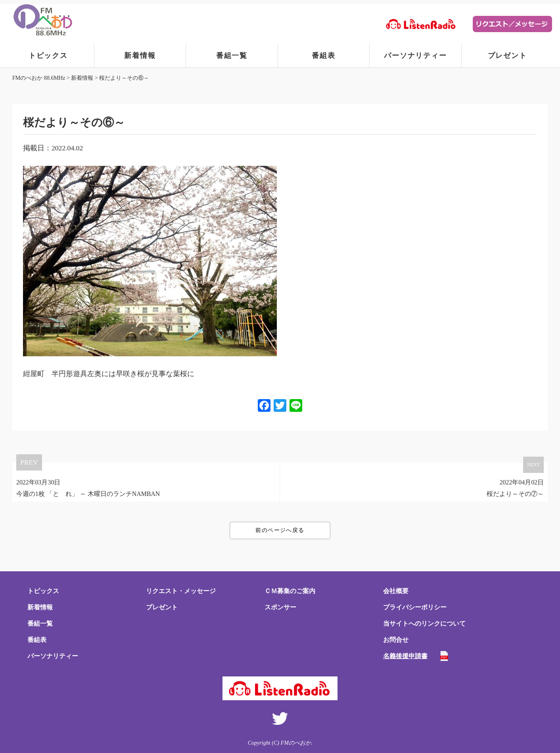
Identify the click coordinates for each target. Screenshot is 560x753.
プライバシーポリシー (415, 607)
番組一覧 (232, 56)
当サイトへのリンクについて (424, 623)
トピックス (48, 56)
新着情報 (140, 56)
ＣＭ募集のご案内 (290, 591)
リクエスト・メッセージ (181, 591)
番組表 (323, 56)
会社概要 (396, 591)
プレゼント (507, 56)
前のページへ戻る (280, 530)
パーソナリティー (415, 56)
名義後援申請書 (405, 656)
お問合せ (396, 640)
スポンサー (280, 607)
